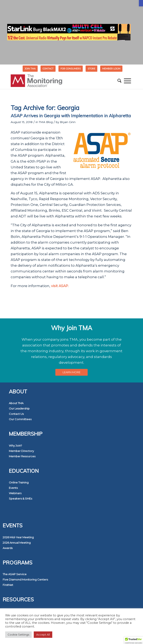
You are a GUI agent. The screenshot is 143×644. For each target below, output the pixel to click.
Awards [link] (8, 548)
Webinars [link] (15, 493)
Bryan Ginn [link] (68, 122)
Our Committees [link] (20, 419)
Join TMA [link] (30, 69)
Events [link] (13, 488)
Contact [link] (48, 69)
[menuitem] (30, 69)
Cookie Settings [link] (18, 635)
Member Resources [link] (22, 456)
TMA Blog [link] (46, 122)
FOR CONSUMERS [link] (71, 69)
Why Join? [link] (15, 446)
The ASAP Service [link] (15, 574)
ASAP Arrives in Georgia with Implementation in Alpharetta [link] (71, 116)
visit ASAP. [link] (60, 286)
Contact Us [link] (16, 414)
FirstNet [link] (8, 585)
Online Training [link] (19, 482)
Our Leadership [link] (19, 408)
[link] (141, 3)
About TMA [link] (16, 403)
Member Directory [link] (21, 451)
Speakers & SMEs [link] (20, 499)
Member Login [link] (111, 69)
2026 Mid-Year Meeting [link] (18, 537)
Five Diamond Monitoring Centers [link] (25, 579)
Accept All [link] (43, 635)
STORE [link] (91, 69)
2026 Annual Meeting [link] (17, 543)
